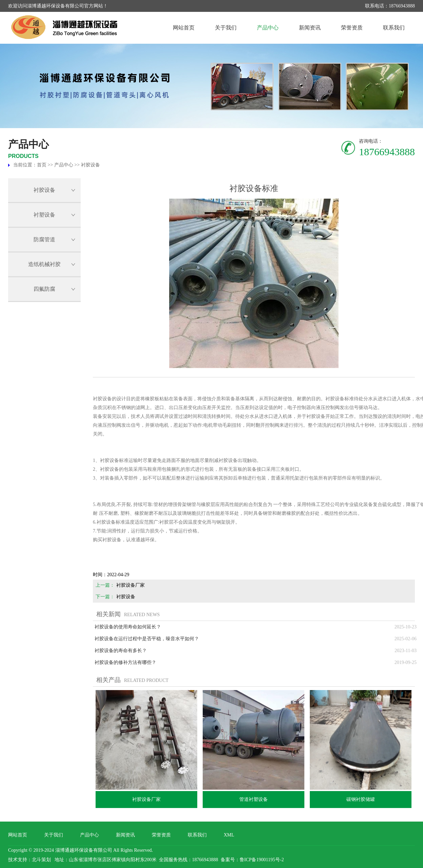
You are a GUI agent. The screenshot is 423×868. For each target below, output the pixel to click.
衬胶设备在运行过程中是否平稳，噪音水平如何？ (147, 639)
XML (229, 835)
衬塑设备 (44, 215)
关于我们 (226, 28)
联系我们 (394, 28)
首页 (42, 165)
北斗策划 (41, 860)
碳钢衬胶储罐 (361, 799)
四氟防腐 (44, 289)
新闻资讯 (310, 28)
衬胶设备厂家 (130, 585)
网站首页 (184, 28)
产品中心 (268, 28)
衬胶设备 (90, 165)
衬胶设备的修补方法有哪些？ (125, 662)
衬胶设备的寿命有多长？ (121, 651)
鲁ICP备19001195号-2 (262, 860)
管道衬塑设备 (254, 799)
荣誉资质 (352, 28)
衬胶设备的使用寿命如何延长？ (128, 627)
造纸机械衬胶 (44, 264)
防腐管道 (44, 239)
